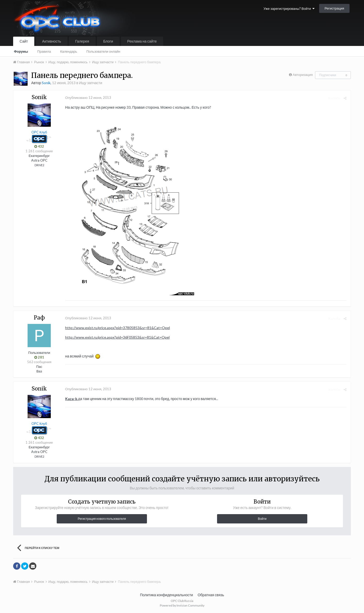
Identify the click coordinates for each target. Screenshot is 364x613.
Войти (262, 519)
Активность (52, 41)
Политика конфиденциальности (167, 595)
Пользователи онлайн (103, 51)
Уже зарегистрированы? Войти (289, 9)
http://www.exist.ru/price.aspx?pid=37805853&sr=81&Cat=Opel (117, 328)
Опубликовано (88, 98)
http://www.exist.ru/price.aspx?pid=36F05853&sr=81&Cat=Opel (117, 337)
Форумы (21, 51)
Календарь (69, 51)
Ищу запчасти (90, 83)
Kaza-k (71, 399)
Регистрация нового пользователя (102, 519)
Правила (44, 51)
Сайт (24, 41)
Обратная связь (211, 595)
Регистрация (334, 8)
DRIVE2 (39, 165)
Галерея (82, 41)
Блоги (108, 41)
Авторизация (303, 75)
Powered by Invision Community (182, 605)
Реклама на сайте (142, 41)
